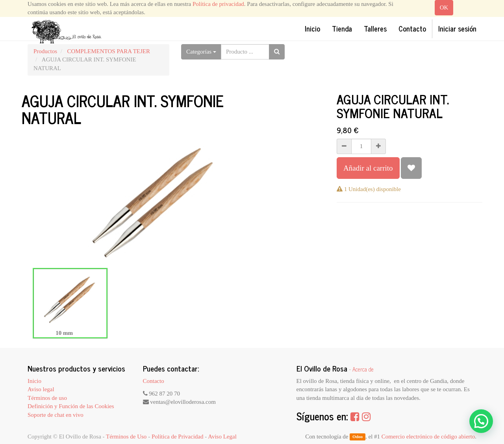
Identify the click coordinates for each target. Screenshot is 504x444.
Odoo (358, 437)
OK (444, 7)
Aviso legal (41, 389)
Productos (45, 51)
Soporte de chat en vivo (56, 415)
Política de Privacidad (178, 437)
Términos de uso (47, 398)
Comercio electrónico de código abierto (428, 437)
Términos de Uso (126, 437)
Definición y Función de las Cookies (71, 406)
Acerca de (363, 369)
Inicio (34, 381)
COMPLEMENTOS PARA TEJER (108, 51)
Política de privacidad (218, 4)
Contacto (154, 381)
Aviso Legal (222, 437)
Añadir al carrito (368, 168)
